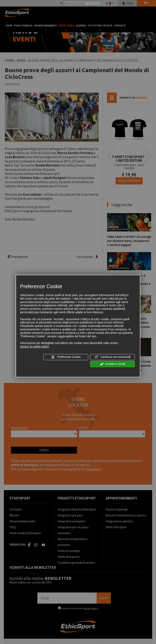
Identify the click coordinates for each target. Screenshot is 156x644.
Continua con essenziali (113, 357)
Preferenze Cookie (66, 357)
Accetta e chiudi (113, 364)
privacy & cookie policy (35, 346)
